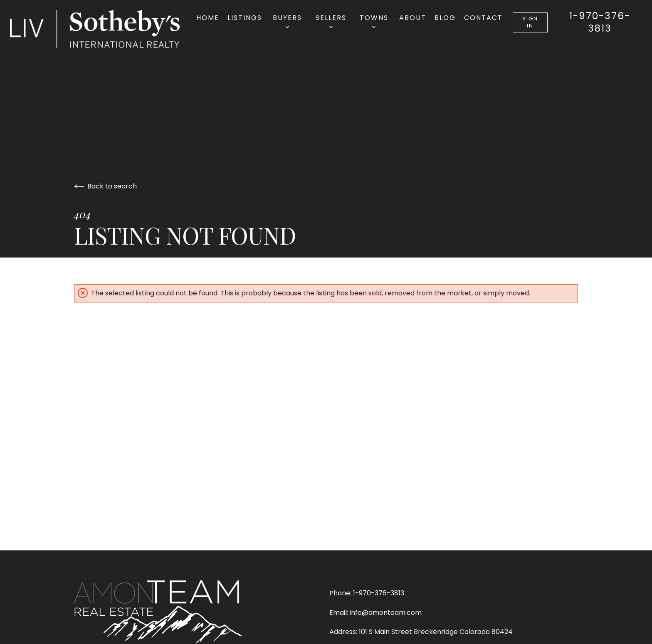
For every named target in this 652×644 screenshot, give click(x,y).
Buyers (287, 21)
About (413, 18)
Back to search (105, 186)
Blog (445, 18)
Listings (245, 18)
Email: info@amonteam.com (375, 613)
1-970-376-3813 (600, 22)
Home (208, 18)
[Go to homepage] (103, 29)
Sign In (530, 22)
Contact (483, 18)
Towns (374, 21)
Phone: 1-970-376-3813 (367, 593)
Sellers (331, 21)
